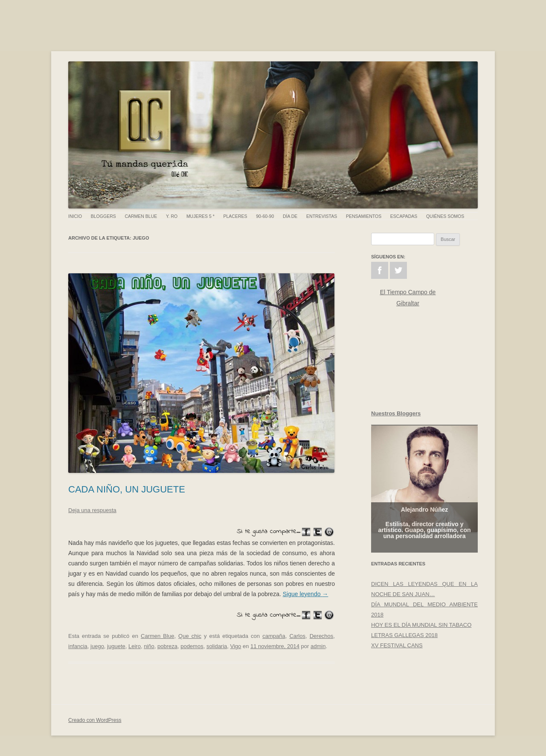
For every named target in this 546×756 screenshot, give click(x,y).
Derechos (322, 636)
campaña (274, 636)
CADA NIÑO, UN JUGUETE (127, 489)
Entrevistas (322, 216)
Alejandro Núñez (424, 515)
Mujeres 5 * (200, 216)
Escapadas (404, 216)
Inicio (75, 216)
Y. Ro (172, 216)
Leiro (135, 646)
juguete (116, 646)
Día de (290, 216)
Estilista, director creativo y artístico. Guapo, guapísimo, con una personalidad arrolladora (424, 535)
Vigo (236, 646)
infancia (78, 646)
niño (149, 646)
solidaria (217, 646)
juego (97, 646)
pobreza (167, 646)
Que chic (190, 636)
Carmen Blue (141, 216)
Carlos (297, 636)
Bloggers (103, 216)
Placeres (235, 216)
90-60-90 (265, 216)
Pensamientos (364, 216)
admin (318, 646)
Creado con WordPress (95, 720)
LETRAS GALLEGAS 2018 (404, 635)
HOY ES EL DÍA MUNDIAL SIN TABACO (421, 625)
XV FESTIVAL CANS (397, 645)
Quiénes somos (445, 216)
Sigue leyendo (306, 594)
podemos (192, 646)
